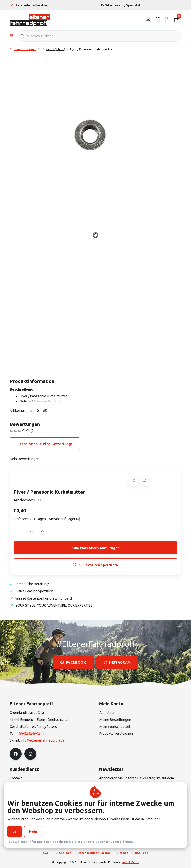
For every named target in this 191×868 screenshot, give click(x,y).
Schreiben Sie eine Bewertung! (45, 444)
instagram (117, 662)
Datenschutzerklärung (94, 853)
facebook (73, 662)
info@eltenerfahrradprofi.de (43, 740)
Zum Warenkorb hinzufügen (95, 548)
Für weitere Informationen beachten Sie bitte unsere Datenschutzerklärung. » (72, 842)
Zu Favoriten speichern (95, 565)
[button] (133, 481)
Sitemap (122, 853)
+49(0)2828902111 (31, 734)
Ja (15, 831)
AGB (46, 853)
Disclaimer (63, 853)
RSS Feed (142, 853)
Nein (33, 831)
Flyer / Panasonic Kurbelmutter (91, 49)
